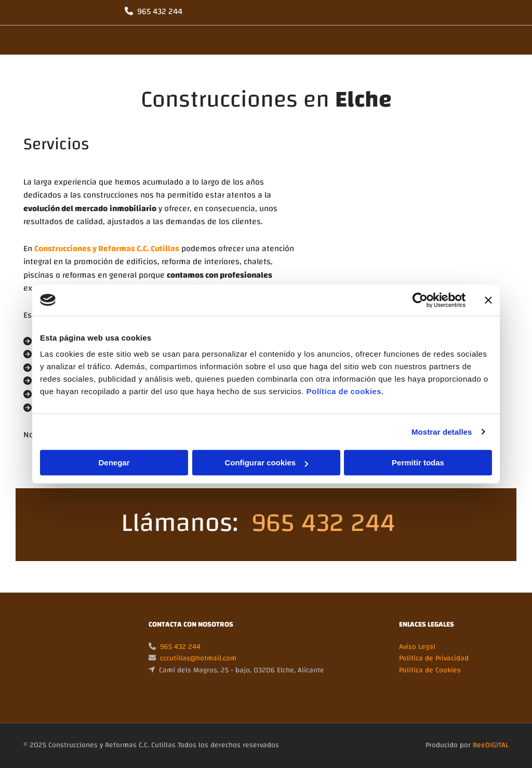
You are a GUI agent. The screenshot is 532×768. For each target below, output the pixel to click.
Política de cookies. (345, 391)
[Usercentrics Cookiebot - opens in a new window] (420, 300)
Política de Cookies (430, 670)
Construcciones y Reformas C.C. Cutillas (107, 249)
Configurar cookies (266, 463)
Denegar (114, 463)
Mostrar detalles (442, 432)
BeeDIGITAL (491, 745)
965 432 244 (160, 11)
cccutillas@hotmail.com (198, 658)
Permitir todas (418, 463)
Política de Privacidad (434, 658)
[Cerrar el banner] (488, 300)
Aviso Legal (417, 647)
